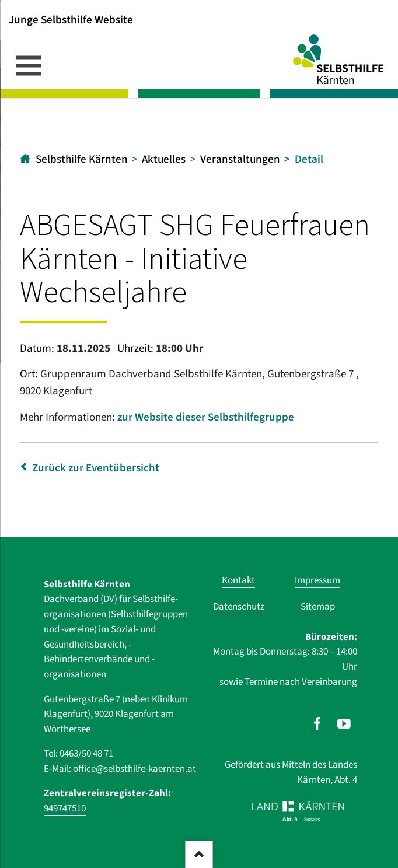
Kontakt (238, 580)
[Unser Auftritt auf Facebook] (317, 724)
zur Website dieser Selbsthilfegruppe (206, 417)
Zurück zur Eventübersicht (96, 468)
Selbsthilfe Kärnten (82, 160)
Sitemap (318, 607)
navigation (29, 65)
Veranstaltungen (240, 160)
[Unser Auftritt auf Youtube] (344, 724)
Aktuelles (164, 160)
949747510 (65, 808)
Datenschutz (239, 607)
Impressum (317, 580)
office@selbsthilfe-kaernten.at (135, 769)
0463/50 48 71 (86, 754)
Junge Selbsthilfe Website (71, 20)
